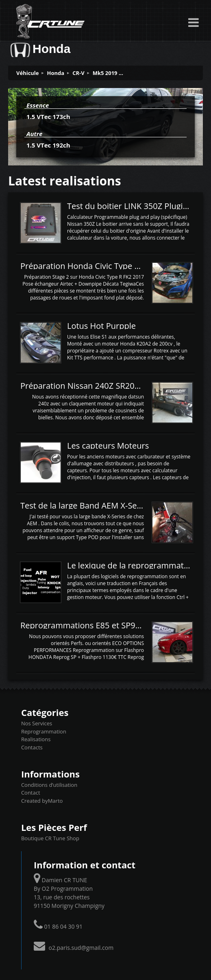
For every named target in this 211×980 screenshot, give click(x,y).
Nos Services (37, 723)
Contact (31, 793)
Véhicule (28, 73)
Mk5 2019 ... (108, 73)
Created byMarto (42, 801)
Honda (56, 73)
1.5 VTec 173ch (48, 117)
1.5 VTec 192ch (48, 145)
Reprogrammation (44, 731)
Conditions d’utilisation (49, 785)
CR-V (78, 73)
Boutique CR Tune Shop (50, 838)
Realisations (36, 739)
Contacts (32, 747)
